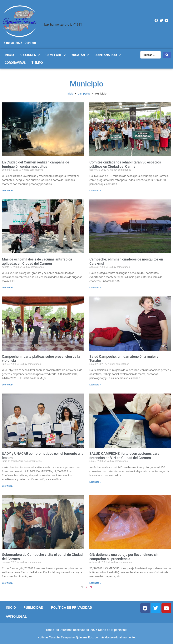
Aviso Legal (16, 616)
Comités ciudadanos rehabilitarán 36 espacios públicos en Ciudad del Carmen (125, 164)
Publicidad (33, 608)
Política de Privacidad (72, 608)
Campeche (84, 94)
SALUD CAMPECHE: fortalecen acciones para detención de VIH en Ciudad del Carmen (124, 456)
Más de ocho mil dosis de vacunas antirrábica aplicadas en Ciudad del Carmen (37, 261)
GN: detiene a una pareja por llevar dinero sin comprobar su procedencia (124, 557)
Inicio (70, 94)
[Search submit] (167, 55)
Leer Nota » (8, 191)
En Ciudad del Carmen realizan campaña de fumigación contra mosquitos (36, 164)
